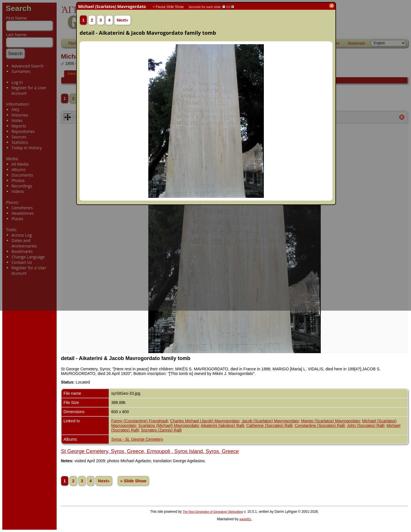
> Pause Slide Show (168, 7)
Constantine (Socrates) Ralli (320, 425)
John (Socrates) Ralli (366, 425)
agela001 (245, 519)
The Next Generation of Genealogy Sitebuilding (213, 512)
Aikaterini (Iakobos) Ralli (222, 425)
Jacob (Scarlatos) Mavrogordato (270, 421)
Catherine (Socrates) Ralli (269, 425)
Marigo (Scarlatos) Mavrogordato (331, 421)
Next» (104, 481)
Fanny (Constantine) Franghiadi (140, 421)
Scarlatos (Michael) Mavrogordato (168, 425)
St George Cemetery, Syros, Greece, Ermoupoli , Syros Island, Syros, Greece (150, 451)
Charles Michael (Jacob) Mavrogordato (205, 421)
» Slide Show (133, 481)
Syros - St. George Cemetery (137, 439)
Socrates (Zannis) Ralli (161, 430)
